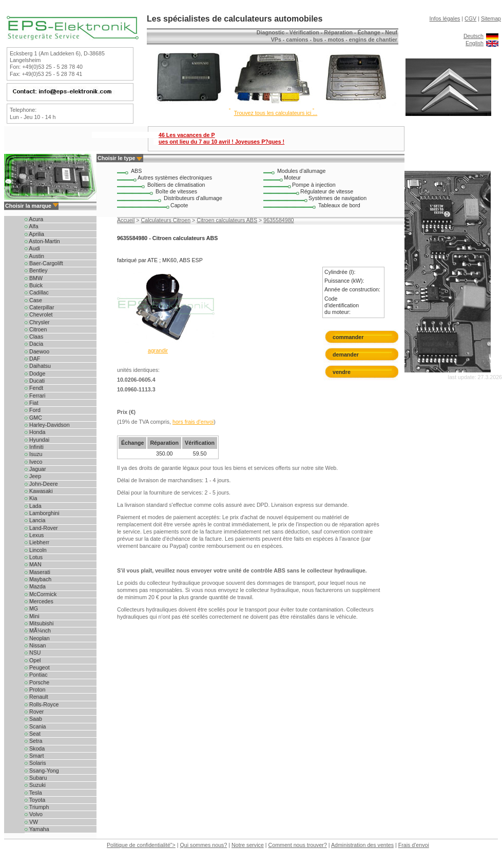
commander (348, 337)
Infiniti (34, 447)
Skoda (35, 748)
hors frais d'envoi (193, 422)
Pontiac (36, 675)
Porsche (37, 682)
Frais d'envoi (414, 845)
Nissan (35, 645)
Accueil (126, 220)
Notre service (248, 845)
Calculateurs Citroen (166, 220)
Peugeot (37, 667)
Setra (33, 741)
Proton (35, 689)
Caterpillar (40, 307)
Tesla (33, 793)
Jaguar (35, 469)
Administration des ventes (362, 845)
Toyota (35, 800)
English (475, 43)
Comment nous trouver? (298, 845)
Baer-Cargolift (44, 263)
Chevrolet (39, 314)
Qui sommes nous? (204, 845)
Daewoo (37, 351)
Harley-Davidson (47, 425)
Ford (33, 410)
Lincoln (36, 550)
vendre (342, 372)
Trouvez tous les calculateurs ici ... (276, 113)
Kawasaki (39, 491)
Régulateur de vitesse (327, 191)
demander (346, 354)
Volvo (34, 814)
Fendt (34, 388)
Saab (33, 719)
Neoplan (37, 638)
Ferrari (35, 396)
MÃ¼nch (38, 630)
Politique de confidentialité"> (141, 845)
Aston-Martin (42, 241)
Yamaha (37, 829)
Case (33, 300)
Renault (36, 697)
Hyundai (37, 440)
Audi (32, 248)
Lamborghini (42, 513)
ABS (136, 171)
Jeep (33, 476)
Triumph (37, 807)
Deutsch (474, 36)
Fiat (32, 403)
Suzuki (35, 785)
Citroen (36, 329)
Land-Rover (41, 528)
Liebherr (37, 542)
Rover (34, 712)
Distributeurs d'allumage (193, 198)
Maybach (38, 579)
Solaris (35, 763)
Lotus (34, 557)
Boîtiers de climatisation (176, 185)
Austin (34, 256)
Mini (32, 616)
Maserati (37, 572)
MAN (33, 564)
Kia (31, 498)
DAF (32, 359)
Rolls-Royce (42, 704)
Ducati (35, 381)
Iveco (33, 462)
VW (31, 822)
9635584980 (278, 220)
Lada (33, 506)
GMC (33, 418)
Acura (34, 219)
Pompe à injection (314, 185)
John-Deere (41, 484)
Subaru (36, 778)
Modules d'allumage (301, 171)
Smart (34, 756)
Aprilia (34, 234)
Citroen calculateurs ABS (227, 220)
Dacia (34, 344)
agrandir (158, 350)
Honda (35, 432)
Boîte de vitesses (176, 191)
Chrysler (37, 322)
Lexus (34, 535)
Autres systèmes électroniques (175, 177)
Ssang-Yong (42, 771)
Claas (34, 337)
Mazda (35, 586)
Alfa (32, 226)
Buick (34, 285)
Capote (179, 205)
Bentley (36, 270)
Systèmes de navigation (337, 198)
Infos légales (445, 18)
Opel (33, 660)
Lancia (35, 520)
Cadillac (37, 292)
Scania (35, 726)
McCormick (41, 594)
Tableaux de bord (339, 205)
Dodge (35, 373)
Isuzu (33, 454)
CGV (470, 18)
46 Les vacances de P (221, 138)
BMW (34, 278)
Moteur (292, 177)
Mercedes (39, 601)
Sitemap (491, 18)
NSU (33, 653)
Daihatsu (38, 366)
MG (31, 608)
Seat (33, 734)
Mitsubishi (39, 623)
